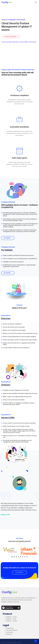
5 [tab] (21, 557)
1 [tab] (12, 557)
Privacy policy (10, 628)
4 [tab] (18, 557)
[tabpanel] (10, 550)
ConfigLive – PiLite (11, 619)
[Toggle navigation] (36, 2)
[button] (37, 493)
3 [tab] (16, 557)
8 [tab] (27, 557)
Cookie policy (9, 632)
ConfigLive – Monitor (11, 621)
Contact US (9, 634)
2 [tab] (14, 557)
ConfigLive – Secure (11, 617)
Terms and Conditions (12, 630)
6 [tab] (23, 557)
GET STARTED (19, 572)
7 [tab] (25, 557)
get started (8, 238)
